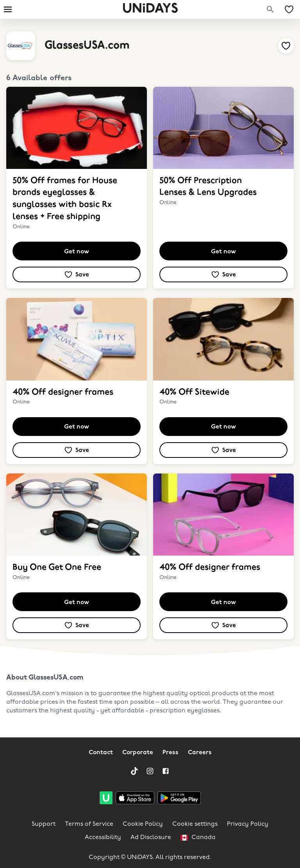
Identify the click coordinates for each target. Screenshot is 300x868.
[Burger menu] (8, 9)
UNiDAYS (150, 9)
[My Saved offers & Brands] (289, 9)
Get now (77, 252)
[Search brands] (270, 9)
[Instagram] (150, 771)
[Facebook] (166, 771)
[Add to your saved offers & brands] (286, 46)
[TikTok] (134, 771)
